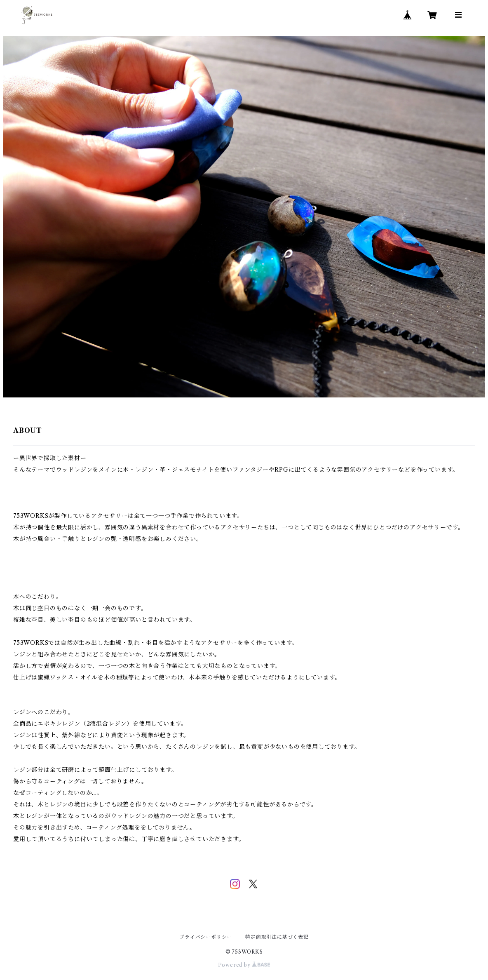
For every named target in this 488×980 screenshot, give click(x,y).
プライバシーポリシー (206, 937)
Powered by (244, 965)
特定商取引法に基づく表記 (277, 937)
